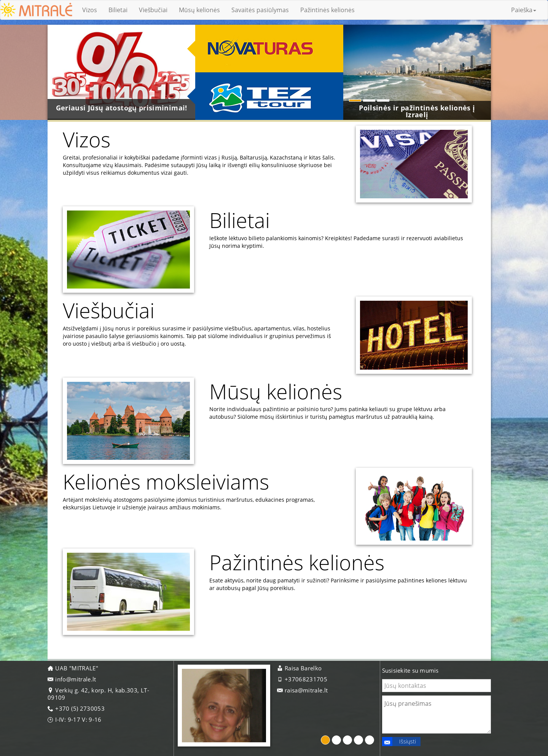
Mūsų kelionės (199, 10)
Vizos (90, 10)
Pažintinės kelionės (327, 10)
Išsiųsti (399, 742)
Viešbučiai (153, 10)
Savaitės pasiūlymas (260, 10)
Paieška (524, 10)
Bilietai (118, 10)
